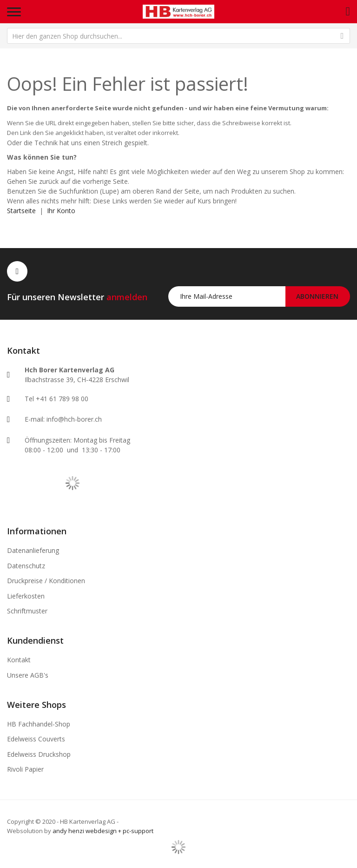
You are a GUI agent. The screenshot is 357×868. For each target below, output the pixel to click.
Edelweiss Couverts (36, 739)
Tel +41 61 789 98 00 (56, 399)
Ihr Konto (61, 211)
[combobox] (178, 36)
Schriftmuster (27, 611)
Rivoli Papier (25, 769)
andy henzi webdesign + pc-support (103, 831)
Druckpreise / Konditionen (46, 581)
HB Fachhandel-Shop (39, 724)
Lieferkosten (26, 596)
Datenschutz (26, 566)
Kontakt (19, 660)
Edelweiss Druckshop (39, 754)
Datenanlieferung (33, 550)
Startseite (21, 211)
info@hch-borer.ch (74, 419)
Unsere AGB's (28, 675)
